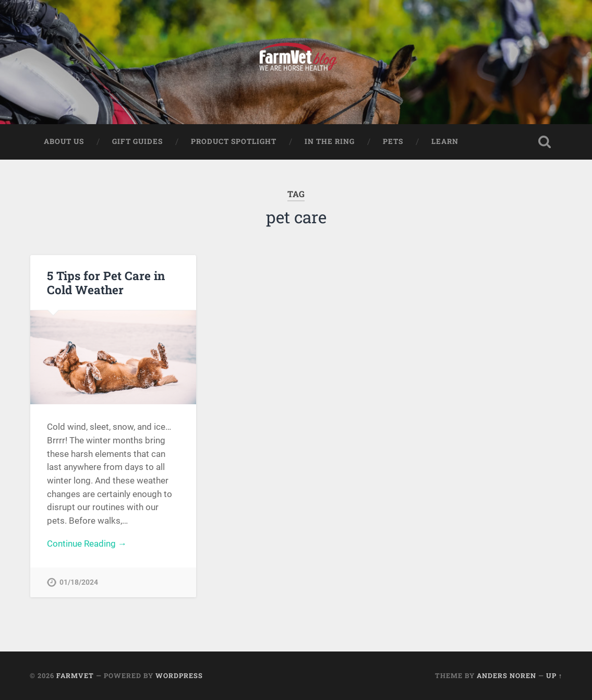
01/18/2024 (79, 582)
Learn (445, 141)
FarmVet (75, 675)
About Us (64, 141)
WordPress (179, 675)
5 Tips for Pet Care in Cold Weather (106, 282)
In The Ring (330, 141)
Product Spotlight (234, 141)
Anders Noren (506, 675)
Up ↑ (554, 675)
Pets (393, 141)
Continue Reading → (87, 544)
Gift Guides (137, 141)
